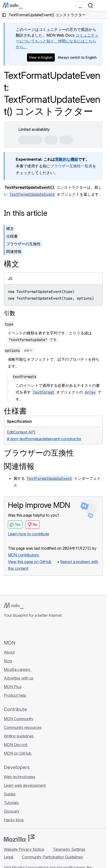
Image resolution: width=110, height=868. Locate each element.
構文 (10, 228)
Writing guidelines (19, 736)
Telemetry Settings (69, 849)
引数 (10, 313)
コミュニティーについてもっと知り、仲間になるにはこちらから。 (57, 41)
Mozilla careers (18, 669)
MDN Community (19, 719)
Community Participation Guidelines (52, 857)
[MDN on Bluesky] (15, 629)
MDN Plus (13, 687)
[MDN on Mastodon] (33, 629)
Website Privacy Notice (24, 849)
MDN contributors (23, 555)
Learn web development (25, 785)
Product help (15, 695)
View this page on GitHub (30, 562)
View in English (41, 57)
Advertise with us (19, 678)
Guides (10, 794)
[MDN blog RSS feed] (41, 629)
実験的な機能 (66, 159)
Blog (8, 661)
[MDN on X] (24, 629)
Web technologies (19, 777)
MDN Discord (16, 745)
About (9, 652)
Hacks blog (14, 820)
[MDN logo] (14, 606)
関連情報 (14, 251)
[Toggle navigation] (101, 6)
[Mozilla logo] (19, 838)
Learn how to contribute (29, 534)
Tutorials (11, 803)
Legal (9, 857)
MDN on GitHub (18, 753)
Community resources (23, 727)
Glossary (12, 811)
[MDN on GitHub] (7, 629)
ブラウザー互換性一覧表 (71, 166)
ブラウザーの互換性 (23, 244)
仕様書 (12, 236)
